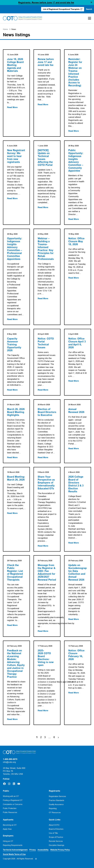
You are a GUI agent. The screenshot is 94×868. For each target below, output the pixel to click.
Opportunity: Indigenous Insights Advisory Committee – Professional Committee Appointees (15, 249)
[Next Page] (58, 737)
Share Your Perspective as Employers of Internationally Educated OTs (46, 483)
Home (5, 29)
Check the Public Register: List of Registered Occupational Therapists (15, 573)
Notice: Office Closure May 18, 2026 (76, 241)
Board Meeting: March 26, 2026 (16, 478)
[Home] (23, 18)
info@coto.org (9, 762)
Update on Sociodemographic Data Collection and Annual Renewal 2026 (77, 573)
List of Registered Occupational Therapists (61, 9)
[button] (91, 3)
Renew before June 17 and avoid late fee (46, 62)
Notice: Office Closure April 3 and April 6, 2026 (77, 343)
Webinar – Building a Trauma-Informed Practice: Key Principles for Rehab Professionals (46, 249)
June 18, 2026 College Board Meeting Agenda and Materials (15, 65)
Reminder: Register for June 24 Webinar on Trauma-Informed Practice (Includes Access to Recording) (75, 72)
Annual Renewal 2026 (76, 411)
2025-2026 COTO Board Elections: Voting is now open (46, 658)
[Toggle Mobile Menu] (88, 18)
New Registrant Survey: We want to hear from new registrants (16, 156)
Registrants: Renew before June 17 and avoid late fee (46, 3)
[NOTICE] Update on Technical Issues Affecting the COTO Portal (45, 158)
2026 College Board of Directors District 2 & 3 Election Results (76, 484)
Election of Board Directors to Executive (47, 412)
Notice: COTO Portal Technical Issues (46, 343)
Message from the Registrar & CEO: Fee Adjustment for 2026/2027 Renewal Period (47, 573)
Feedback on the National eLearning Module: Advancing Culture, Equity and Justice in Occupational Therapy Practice (16, 664)
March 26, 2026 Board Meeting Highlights (16, 412)
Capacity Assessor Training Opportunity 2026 (14, 345)
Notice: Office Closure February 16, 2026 (76, 655)
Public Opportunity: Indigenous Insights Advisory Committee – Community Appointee (76, 161)
